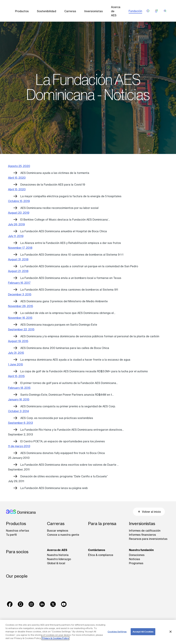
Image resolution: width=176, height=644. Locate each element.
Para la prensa (102, 524)
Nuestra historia (58, 555)
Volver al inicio (149, 512)
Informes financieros (142, 535)
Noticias (135, 559)
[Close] (171, 632)
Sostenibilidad (47, 11)
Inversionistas (94, 11)
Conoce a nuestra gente (63, 535)
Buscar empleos (58, 531)
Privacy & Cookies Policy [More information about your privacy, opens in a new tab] (55, 638)
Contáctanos (97, 550)
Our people (17, 576)
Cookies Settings (117, 631)
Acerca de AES (116, 11)
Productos (22, 11)
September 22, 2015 (21, 329)
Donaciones (137, 555)
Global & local (56, 563)
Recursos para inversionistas (148, 539)
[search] (165, 11)
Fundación (135, 11)
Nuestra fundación (141, 550)
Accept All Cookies (143, 631)
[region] (88, 632)
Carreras (70, 11)
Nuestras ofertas (18, 531)
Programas (136, 563)
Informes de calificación (145, 531)
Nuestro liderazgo (59, 559)
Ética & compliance (101, 555)
